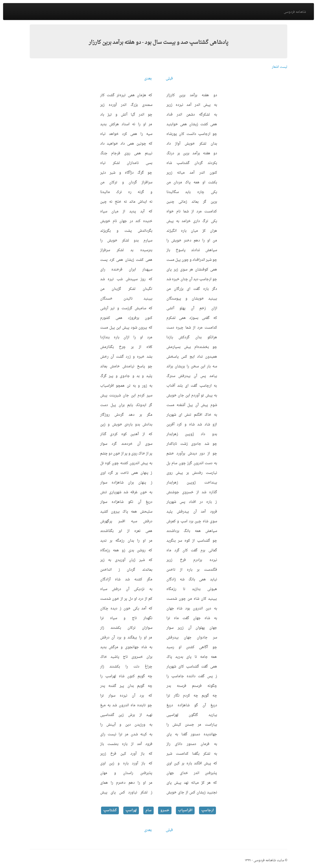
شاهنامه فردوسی (295, 12)
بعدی (148, 79)
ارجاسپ (207, 810)
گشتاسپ (110, 810)
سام (148, 810)
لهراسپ (131, 810)
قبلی (169, 79)
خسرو (165, 810)
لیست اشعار (280, 67)
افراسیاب (185, 810)
